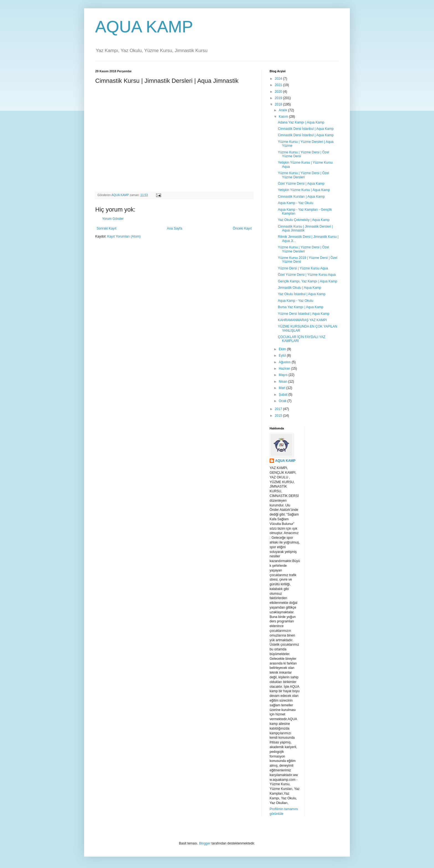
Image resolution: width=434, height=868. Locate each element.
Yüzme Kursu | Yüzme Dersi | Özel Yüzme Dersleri (303, 175)
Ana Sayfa (175, 228)
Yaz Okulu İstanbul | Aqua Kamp (302, 294)
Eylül (283, 356)
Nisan (283, 382)
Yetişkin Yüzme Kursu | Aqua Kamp (304, 190)
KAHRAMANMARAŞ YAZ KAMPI (302, 320)
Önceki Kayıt (242, 228)
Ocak (283, 401)
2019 (279, 98)
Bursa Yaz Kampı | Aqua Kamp (301, 307)
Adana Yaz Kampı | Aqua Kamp (301, 122)
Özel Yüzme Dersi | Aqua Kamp (301, 184)
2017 (279, 409)
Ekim (283, 349)
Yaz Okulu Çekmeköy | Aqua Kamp (304, 220)
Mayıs (284, 375)
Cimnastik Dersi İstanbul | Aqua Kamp (306, 129)
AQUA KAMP (144, 27)
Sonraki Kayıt (106, 228)
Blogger (205, 843)
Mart (282, 388)
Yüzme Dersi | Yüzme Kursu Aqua (303, 268)
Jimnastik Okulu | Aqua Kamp (300, 288)
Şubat (284, 395)
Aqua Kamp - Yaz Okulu (296, 203)
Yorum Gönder (113, 219)
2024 (279, 79)
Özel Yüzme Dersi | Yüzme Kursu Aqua (307, 275)
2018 (279, 104)
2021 (279, 85)
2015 (279, 416)
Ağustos (285, 362)
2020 (279, 92)
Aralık (283, 110)
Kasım (284, 117)
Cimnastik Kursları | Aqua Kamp (301, 197)
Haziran (285, 369)
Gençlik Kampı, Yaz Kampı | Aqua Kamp (308, 281)
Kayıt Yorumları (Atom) (124, 236)
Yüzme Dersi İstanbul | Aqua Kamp (304, 314)
